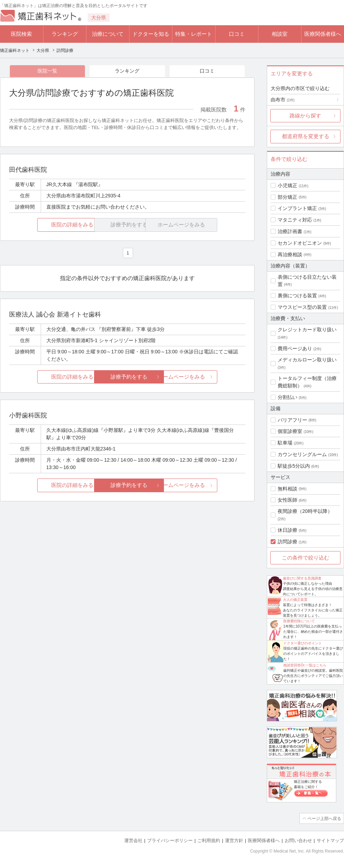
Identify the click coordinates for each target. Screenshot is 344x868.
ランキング (65, 34)
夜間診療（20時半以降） (305, 511)
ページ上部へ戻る (324, 818)
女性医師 (287, 500)
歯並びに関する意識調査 (302, 578)
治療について (108, 34)
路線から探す (305, 116)
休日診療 (287, 530)
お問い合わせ (298, 840)
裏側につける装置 (297, 296)
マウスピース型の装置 (302, 307)
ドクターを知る (151, 34)
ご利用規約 (209, 840)
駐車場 (285, 443)
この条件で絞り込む (306, 558)
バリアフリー (292, 420)
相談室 (280, 34)
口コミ (237, 34)
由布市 (283, 100)
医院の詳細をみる (48, 225)
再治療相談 (290, 255)
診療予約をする (127, 377)
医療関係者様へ (323, 34)
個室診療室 (290, 431)
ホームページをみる (206, 377)
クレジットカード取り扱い (307, 330)
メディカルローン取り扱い (307, 360)
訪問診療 (287, 542)
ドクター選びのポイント (303, 643)
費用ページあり (295, 348)
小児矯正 (287, 185)
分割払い (287, 397)
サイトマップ (330, 840)
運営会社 (133, 840)
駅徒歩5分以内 (294, 466)
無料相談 (287, 489)
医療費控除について (299, 621)
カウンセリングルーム (302, 454)
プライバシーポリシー (170, 840)
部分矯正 (287, 197)
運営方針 (234, 840)
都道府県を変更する (306, 136)
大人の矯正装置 (295, 600)
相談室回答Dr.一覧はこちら (305, 665)
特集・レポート (194, 34)
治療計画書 (290, 231)
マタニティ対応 (295, 220)
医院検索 (21, 34)
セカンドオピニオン (300, 243)
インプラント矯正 (297, 208)
